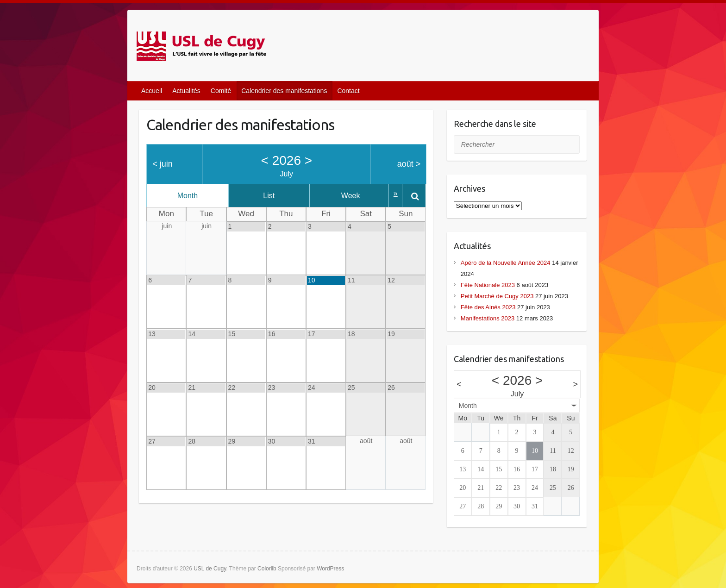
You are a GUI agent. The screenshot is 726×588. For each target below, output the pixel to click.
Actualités (186, 91)
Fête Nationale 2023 (488, 285)
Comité (221, 91)
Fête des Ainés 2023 (488, 307)
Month (190, 196)
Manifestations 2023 (488, 318)
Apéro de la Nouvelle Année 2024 (506, 263)
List (276, 196)
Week (362, 196)
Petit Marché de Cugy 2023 (497, 296)
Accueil (152, 91)
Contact (348, 91)
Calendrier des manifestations (284, 91)
